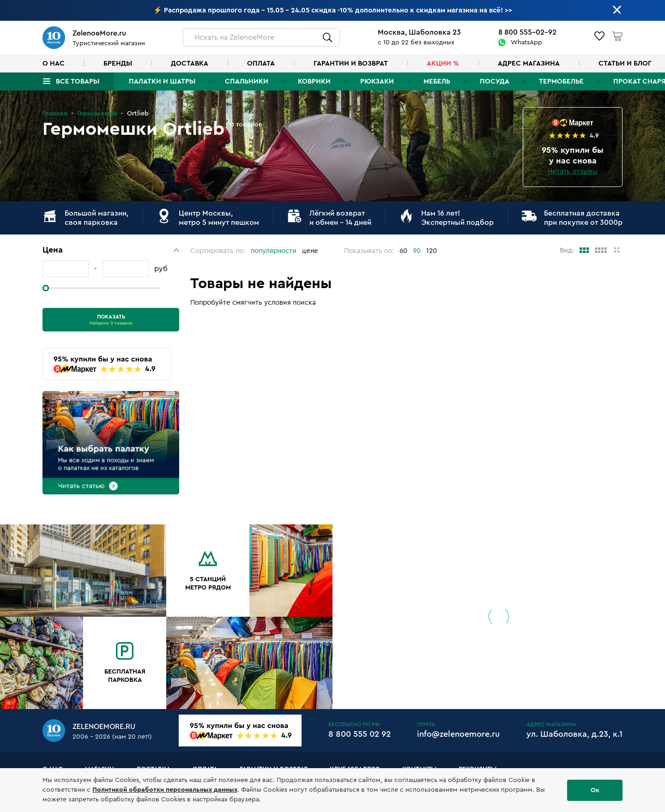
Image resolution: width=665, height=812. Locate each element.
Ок (595, 790)
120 (432, 251)
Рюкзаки (377, 81)
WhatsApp (526, 42)
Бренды (118, 63)
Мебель (437, 81)
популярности (274, 251)
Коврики (314, 81)
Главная (55, 114)
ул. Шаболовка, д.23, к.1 (574, 734)
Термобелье (561, 81)
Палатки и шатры (162, 81)
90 (417, 251)
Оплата (261, 63)
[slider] (46, 288)
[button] (111, 250)
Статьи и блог (625, 63)
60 (403, 251)
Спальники (247, 81)
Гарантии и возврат (351, 63)
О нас (54, 63)
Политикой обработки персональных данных (165, 790)
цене (310, 251)
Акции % (443, 63)
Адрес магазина (529, 63)
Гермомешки (97, 114)
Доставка (190, 63)
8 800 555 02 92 (360, 734)
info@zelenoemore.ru (458, 734)
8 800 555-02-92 (527, 32)
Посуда (495, 81)
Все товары (78, 81)
